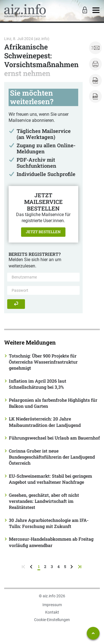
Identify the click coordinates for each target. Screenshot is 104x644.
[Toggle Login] (84, 10)
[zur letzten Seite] (80, 567)
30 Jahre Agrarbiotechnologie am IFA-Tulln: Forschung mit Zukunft (49, 523)
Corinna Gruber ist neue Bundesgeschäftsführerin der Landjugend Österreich (52, 457)
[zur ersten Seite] (24, 567)
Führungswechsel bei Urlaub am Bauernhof (54, 438)
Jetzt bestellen (43, 232)
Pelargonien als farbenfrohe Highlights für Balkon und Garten (53, 403)
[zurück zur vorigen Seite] (32, 567)
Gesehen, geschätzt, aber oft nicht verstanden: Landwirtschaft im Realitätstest (44, 501)
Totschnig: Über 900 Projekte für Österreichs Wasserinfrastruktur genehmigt (43, 362)
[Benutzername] (43, 277)
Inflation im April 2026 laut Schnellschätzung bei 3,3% (38, 384)
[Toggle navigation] (96, 10)
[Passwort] (43, 290)
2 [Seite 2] (45, 567)
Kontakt (52, 612)
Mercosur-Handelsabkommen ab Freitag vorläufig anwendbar (51, 542)
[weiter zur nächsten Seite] (72, 567)
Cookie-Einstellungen (52, 620)
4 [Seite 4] (59, 567)
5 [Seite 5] (65, 567)
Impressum (52, 605)
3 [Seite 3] (52, 567)
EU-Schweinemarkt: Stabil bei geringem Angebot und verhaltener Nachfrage (50, 479)
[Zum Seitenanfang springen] (93, 633)
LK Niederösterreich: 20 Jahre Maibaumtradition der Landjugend (45, 422)
